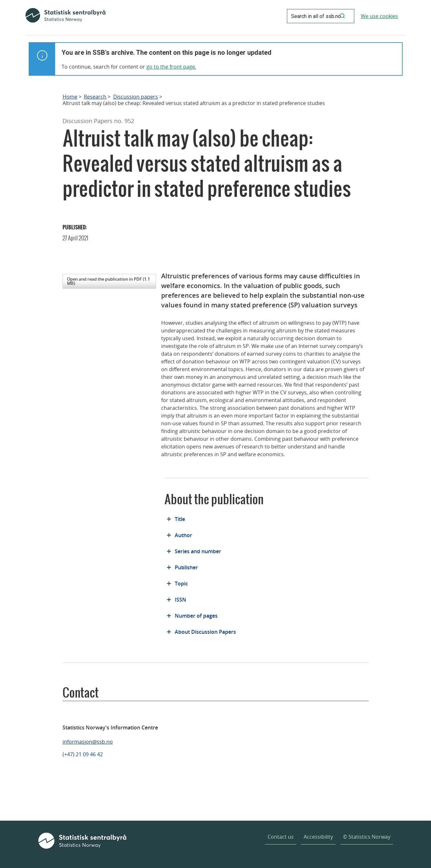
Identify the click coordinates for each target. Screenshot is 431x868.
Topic (181, 583)
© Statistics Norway (367, 837)
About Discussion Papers (205, 632)
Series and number (198, 551)
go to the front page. (171, 67)
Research (95, 97)
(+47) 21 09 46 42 (83, 754)
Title (180, 519)
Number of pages (196, 616)
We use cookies (379, 16)
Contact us (281, 837)
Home (70, 97)
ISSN (181, 600)
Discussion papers (136, 97)
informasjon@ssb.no (88, 742)
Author (183, 535)
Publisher (186, 567)
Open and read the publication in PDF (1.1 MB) (108, 281)
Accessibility (318, 837)
